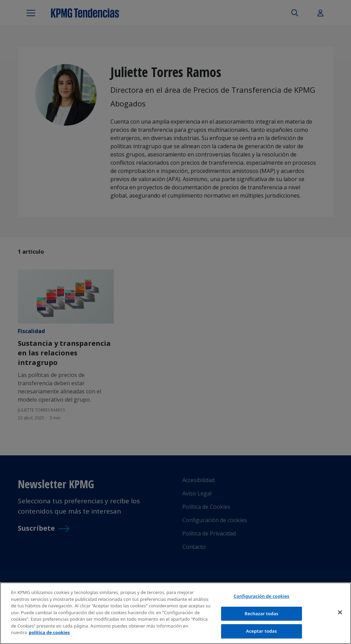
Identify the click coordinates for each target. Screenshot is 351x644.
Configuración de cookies (262, 596)
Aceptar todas (262, 632)
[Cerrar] (340, 613)
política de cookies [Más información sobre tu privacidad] (49, 633)
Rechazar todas (262, 614)
